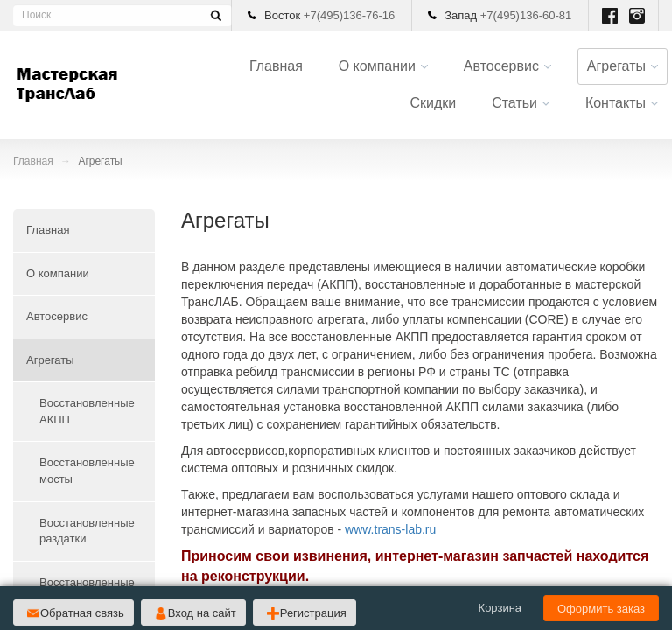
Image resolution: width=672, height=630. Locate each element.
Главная (276, 66)
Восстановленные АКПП (87, 411)
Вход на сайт (202, 613)
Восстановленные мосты (87, 471)
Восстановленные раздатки (87, 531)
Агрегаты (616, 66)
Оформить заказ (601, 609)
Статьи (514, 103)
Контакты (616, 103)
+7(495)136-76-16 (349, 15)
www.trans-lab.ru (390, 529)
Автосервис (501, 66)
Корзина (500, 608)
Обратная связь (82, 613)
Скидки (433, 103)
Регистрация (313, 613)
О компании (377, 66)
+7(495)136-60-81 (526, 15)
